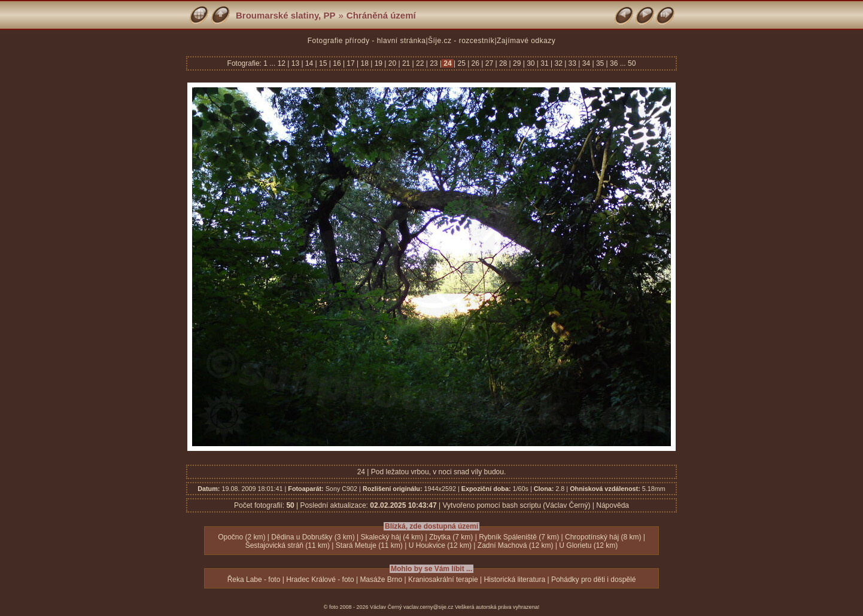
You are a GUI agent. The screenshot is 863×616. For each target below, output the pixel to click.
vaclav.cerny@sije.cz (429, 607)
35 (600, 63)
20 (392, 63)
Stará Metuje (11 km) (369, 545)
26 (475, 63)
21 (406, 63)
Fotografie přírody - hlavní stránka (367, 41)
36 (614, 63)
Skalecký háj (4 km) (392, 537)
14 (309, 63)
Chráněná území (381, 15)
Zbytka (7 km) (451, 537)
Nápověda (613, 505)
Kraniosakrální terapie (443, 580)
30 (531, 63)
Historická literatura (514, 580)
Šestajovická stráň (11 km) (288, 545)
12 (283, 63)
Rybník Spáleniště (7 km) (519, 537)
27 (489, 63)
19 (378, 63)
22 (420, 63)
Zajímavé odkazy (526, 41)
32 (558, 63)
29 (517, 63)
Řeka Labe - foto (254, 580)
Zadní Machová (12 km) (516, 545)
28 (503, 63)
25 (461, 63)
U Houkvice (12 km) (440, 545)
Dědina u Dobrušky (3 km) (313, 537)
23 (434, 63)
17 (351, 63)
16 (337, 63)
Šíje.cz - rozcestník (461, 41)
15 (323, 63)
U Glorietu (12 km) (588, 545)
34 (586, 63)
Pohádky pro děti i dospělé (593, 580)
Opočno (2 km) (241, 537)
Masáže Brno (381, 580)
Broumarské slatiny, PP (285, 15)
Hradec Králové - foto (320, 580)
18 (364, 63)
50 (632, 63)
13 (295, 63)
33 (572, 63)
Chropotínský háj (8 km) (603, 537)
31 (545, 63)
